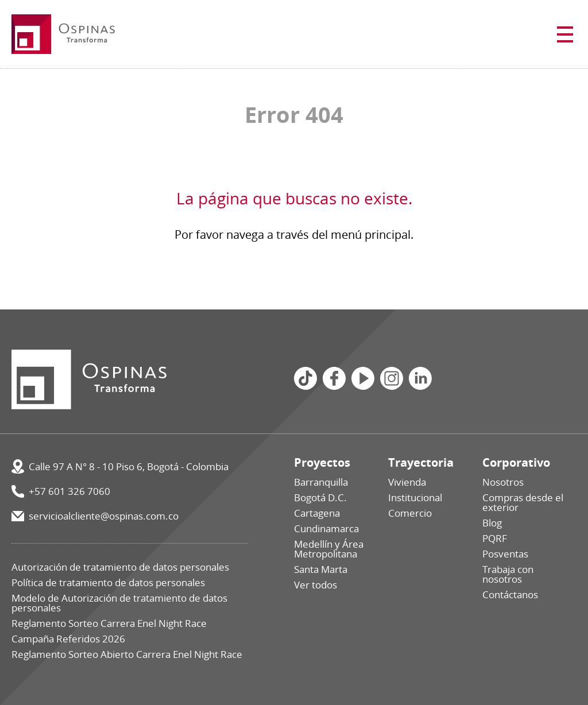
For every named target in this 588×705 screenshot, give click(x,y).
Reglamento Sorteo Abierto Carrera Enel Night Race (127, 654)
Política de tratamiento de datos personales (108, 582)
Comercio (410, 513)
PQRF (495, 538)
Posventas (505, 554)
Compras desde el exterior (523, 502)
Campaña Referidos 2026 (68, 639)
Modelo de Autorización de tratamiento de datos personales (119, 603)
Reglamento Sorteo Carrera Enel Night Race (109, 623)
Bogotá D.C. (320, 497)
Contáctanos (510, 594)
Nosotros (503, 482)
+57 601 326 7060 (69, 491)
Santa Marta (321, 569)
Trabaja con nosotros (508, 574)
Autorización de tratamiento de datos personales (120, 567)
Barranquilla (321, 482)
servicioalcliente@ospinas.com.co (104, 516)
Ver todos (316, 585)
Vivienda (407, 482)
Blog (492, 523)
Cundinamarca (326, 528)
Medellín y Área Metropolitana (329, 549)
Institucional (415, 497)
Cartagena (317, 513)
